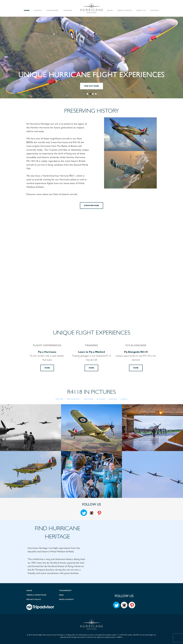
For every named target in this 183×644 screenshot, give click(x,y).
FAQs (61, 595)
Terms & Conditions (36, 595)
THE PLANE (88, 399)
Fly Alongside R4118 (136, 352)
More (47, 368)
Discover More (91, 205)
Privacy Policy (34, 599)
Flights (38, 10)
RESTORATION (73, 399)
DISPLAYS (113, 399)
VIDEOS (124, 399)
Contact (155, 10)
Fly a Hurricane (47, 352)
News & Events (125, 10)
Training (68, 10)
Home (27, 10)
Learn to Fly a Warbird (91, 352)
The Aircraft (52, 10)
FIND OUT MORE (91, 86)
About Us (141, 10)
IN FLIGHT (101, 399)
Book (110, 10)
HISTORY (60, 399)
